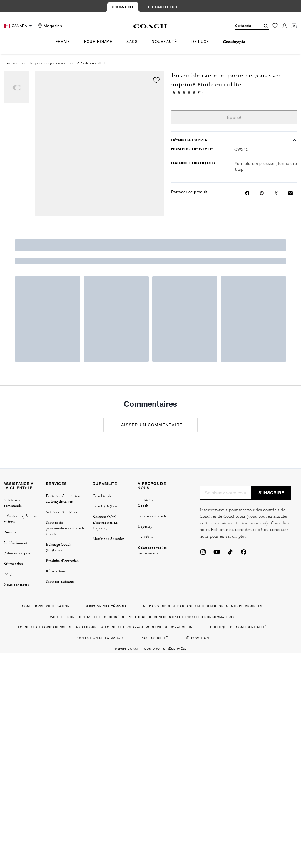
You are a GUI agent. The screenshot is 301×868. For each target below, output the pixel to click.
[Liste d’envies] (275, 26)
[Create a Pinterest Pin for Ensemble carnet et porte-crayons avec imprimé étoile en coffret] (262, 193)
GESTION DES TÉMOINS (106, 606)
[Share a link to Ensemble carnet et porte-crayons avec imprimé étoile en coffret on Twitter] (276, 193)
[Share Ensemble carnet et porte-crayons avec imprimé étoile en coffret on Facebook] (247, 193)
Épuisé (234, 117)
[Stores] (49, 26)
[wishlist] (156, 80)
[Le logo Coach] (150, 26)
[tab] (123, 7)
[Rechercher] (243, 26)
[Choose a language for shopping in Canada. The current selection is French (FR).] (19, 26)
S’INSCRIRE (271, 493)
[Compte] (285, 26)
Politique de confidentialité (237, 530)
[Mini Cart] (294, 26)
